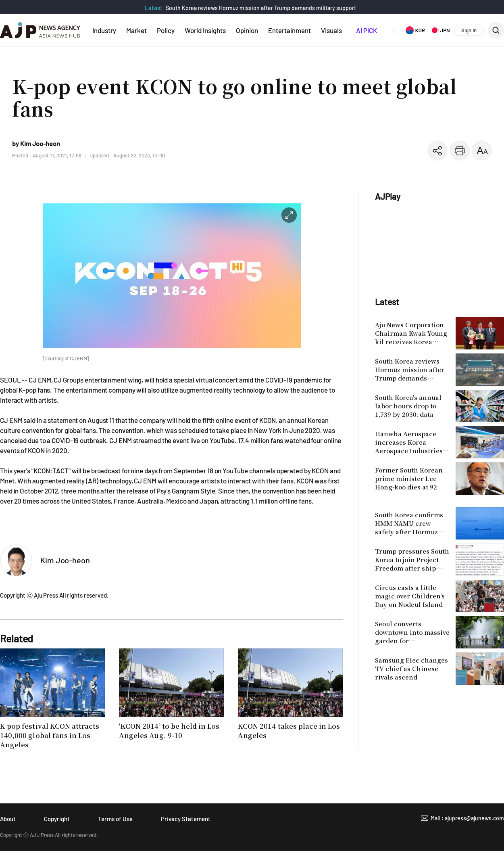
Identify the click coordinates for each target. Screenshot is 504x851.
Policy (166, 30)
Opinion (247, 30)
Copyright (57, 819)
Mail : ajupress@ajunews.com (467, 818)
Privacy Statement (186, 819)
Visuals (331, 30)
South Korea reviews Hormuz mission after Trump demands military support (261, 8)
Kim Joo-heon (65, 560)
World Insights (205, 30)
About (8, 819)
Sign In (469, 30)
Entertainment (289, 30)
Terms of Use (115, 819)
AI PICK (367, 30)
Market (136, 30)
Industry (104, 30)
